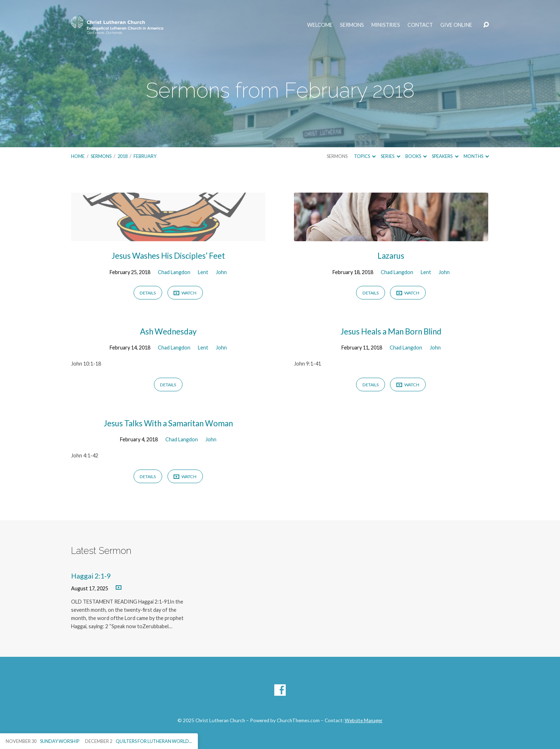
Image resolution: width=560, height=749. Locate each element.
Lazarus (391, 256)
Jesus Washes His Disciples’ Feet (168, 256)
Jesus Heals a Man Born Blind (391, 331)
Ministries (386, 25)
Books (416, 156)
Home (78, 156)
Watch (185, 293)
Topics (365, 156)
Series (390, 156)
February (145, 156)
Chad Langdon (174, 272)
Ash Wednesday (168, 331)
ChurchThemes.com (298, 720)
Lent (203, 272)
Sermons (352, 25)
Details (148, 293)
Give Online (456, 25)
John (221, 272)
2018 (122, 156)
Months (476, 156)
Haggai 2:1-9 (91, 576)
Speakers (445, 156)
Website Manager (364, 720)
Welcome (320, 25)
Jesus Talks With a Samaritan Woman (168, 423)
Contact (420, 25)
